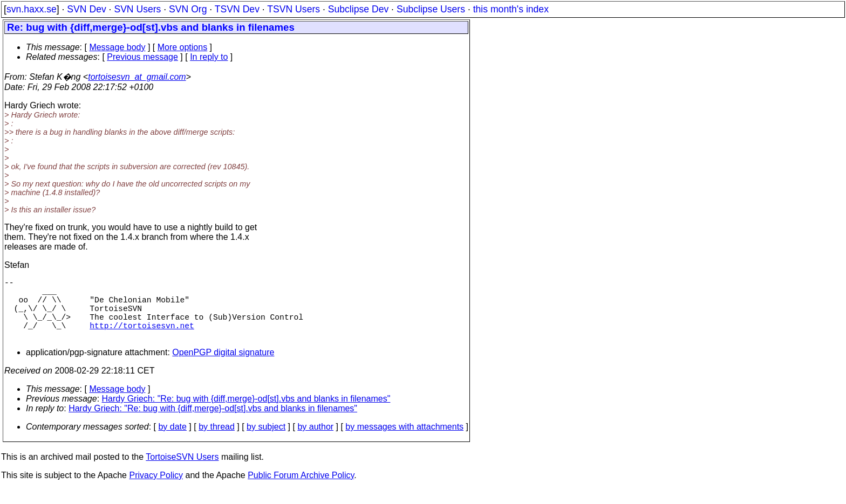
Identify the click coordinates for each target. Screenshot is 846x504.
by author (315, 442)
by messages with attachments (404, 442)
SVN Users (137, 9)
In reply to (209, 57)
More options (183, 47)
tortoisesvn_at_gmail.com (137, 77)
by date (172, 442)
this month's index (511, 9)
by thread (217, 442)
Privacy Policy (156, 490)
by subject (266, 442)
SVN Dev (86, 9)
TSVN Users (294, 9)
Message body (117, 47)
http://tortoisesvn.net (142, 338)
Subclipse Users (431, 9)
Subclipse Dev (358, 9)
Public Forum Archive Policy (301, 490)
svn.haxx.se (32, 9)
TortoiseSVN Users (182, 472)
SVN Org (188, 9)
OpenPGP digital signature (223, 367)
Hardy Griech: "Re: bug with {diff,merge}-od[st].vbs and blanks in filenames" (246, 414)
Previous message (142, 57)
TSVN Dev (237, 9)
